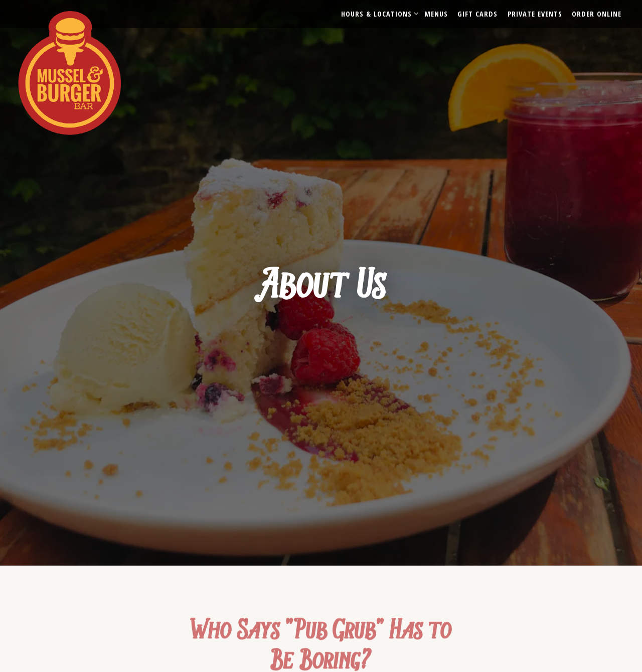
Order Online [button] (597, 14)
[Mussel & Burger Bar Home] (80, 72)
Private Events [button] (535, 14)
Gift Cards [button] (477, 14)
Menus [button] (436, 14)
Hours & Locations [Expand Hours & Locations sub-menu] (378, 13)
